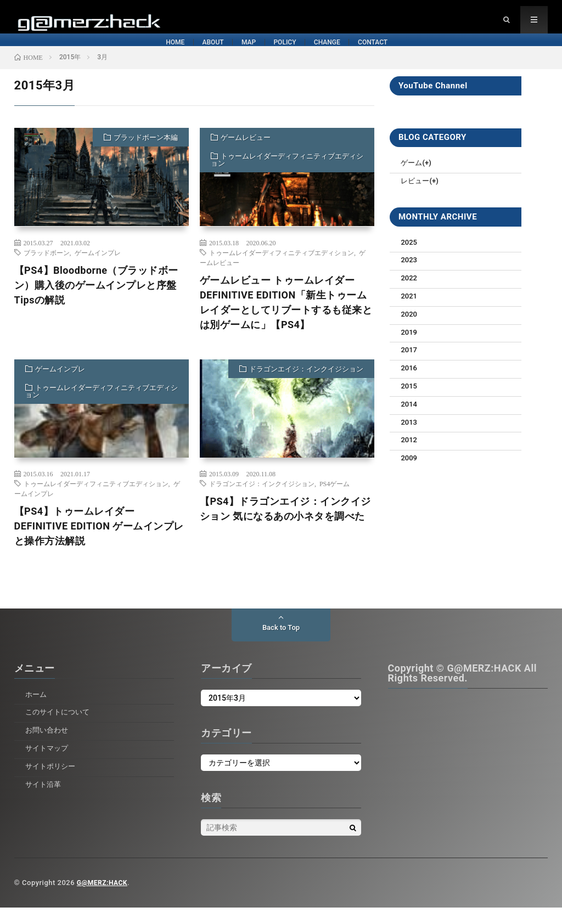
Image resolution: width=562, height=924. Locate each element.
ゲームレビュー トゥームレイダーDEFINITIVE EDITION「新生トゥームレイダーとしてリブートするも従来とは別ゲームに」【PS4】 (286, 319)
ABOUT (131, 54)
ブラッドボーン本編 (146, 154)
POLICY (296, 54)
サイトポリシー (52, 782)
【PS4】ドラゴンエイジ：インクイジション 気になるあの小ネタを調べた (285, 525)
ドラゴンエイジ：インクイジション (306, 385)
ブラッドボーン (47, 269)
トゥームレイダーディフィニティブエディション (287, 177)
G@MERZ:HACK (104, 899)
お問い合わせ (48, 747)
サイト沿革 (44, 801)
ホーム (37, 711)
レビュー (416, 198)
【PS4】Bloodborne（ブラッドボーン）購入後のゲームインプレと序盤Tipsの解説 (96, 302)
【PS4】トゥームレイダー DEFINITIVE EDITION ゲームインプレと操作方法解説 (99, 542)
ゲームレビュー (246, 154)
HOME (47, 54)
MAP (213, 54)
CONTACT (478, 54)
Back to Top (281, 644)
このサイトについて (60, 729)
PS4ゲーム (335, 500)
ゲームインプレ (98, 269)
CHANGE (385, 54)
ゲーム (412, 179)
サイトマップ (48, 764)
